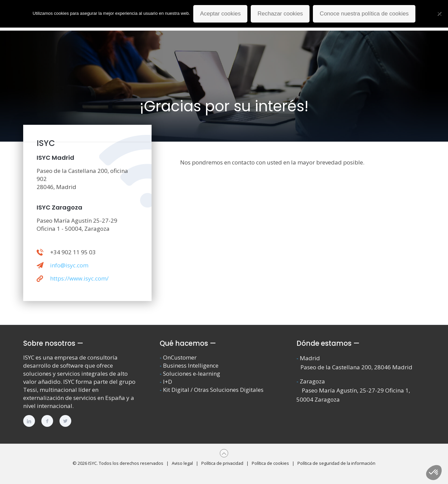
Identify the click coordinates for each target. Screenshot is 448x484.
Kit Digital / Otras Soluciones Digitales (213, 390)
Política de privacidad (222, 463)
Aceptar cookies (220, 14)
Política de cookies (270, 463)
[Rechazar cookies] (440, 14)
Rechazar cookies (280, 14)
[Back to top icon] (224, 453)
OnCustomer (180, 357)
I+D (168, 382)
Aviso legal (182, 463)
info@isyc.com (69, 265)
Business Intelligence (191, 365)
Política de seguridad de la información (336, 463)
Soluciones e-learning (192, 374)
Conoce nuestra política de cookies (364, 14)
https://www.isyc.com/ (79, 278)
